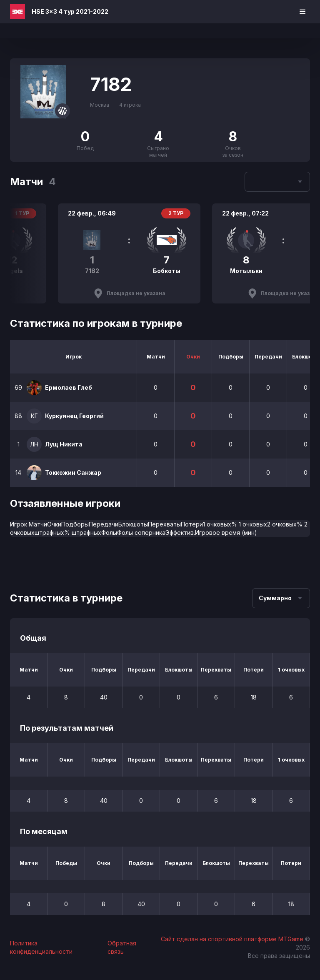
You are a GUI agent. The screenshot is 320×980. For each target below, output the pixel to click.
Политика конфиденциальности (41, 947)
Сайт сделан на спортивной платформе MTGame (233, 939)
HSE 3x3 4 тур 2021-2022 (70, 11)
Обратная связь (122, 947)
